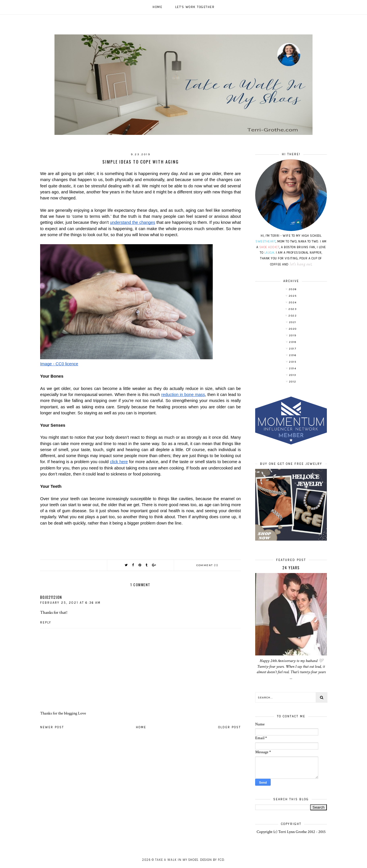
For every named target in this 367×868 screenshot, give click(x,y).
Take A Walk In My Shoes (177, 860)
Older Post (230, 727)
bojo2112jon (51, 597)
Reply (46, 623)
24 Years (291, 568)
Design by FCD (212, 860)
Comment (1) (207, 565)
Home (157, 7)
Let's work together (195, 7)
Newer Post (52, 727)
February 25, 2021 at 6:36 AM (70, 603)
